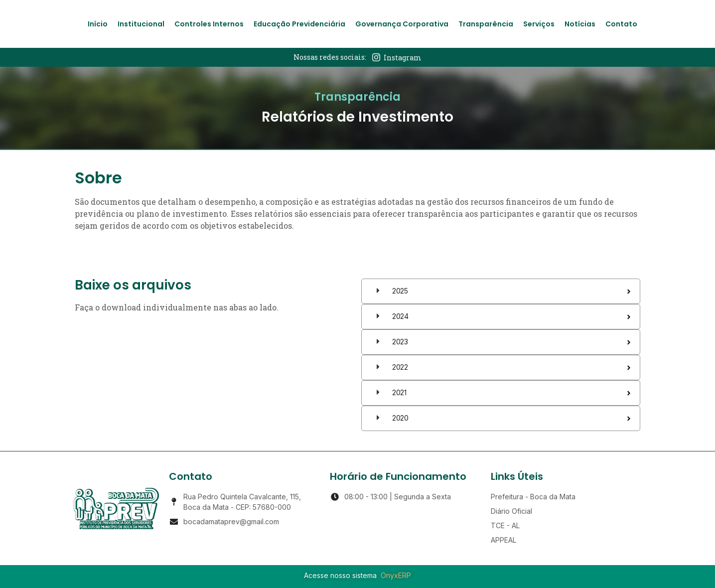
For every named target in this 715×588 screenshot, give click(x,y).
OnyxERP (396, 575)
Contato (621, 24)
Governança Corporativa (402, 24)
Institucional (141, 24)
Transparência (486, 24)
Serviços (539, 24)
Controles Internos (209, 24)
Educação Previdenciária (299, 24)
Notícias (580, 24)
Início (98, 24)
